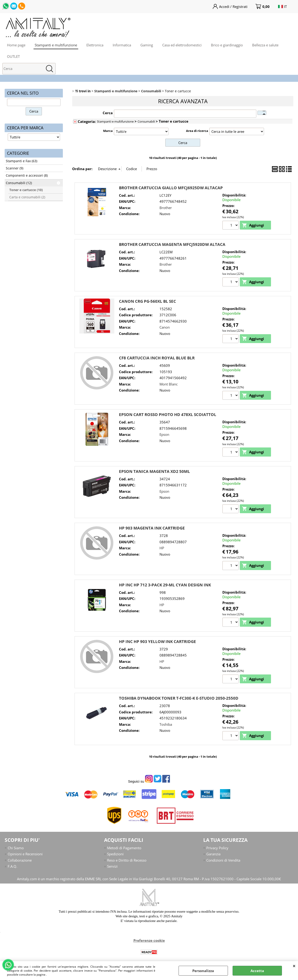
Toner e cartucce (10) (26, 190)
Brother (166, 208)
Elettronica (95, 45)
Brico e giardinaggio (227, 45)
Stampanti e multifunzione (56, 45)
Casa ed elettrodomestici (182, 45)
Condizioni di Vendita (223, 860)
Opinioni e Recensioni (25, 854)
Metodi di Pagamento (124, 848)
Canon (165, 327)
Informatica (122, 45)
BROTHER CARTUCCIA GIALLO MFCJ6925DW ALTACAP (171, 188)
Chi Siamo (16, 848)
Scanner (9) (15, 168)
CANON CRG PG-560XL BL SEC (147, 301)
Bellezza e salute (265, 45)
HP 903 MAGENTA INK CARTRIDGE (152, 528)
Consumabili (146, 121)
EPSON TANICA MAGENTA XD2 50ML (154, 471)
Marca (108, 131)
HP (162, 548)
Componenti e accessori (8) (27, 175)
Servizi (112, 866)
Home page (16, 45)
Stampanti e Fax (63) (22, 161)
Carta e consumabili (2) (27, 197)
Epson (164, 434)
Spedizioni (115, 854)
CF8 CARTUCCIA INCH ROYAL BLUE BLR (157, 358)
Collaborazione (20, 860)
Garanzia (213, 854)
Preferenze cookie (149, 940)
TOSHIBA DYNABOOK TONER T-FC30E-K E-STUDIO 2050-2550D (179, 698)
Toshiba (166, 724)
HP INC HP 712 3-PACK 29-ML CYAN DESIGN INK (165, 585)
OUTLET (13, 56)
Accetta (257, 971)
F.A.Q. (12, 866)
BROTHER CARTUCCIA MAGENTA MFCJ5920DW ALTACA (172, 244)
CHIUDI (294, 966)
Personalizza (203, 971)
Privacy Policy (217, 848)
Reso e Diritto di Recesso (127, 860)
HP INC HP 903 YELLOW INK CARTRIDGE (157, 641)
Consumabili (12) (19, 183)
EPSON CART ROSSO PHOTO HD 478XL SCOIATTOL (168, 414)
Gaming (147, 45)
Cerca (108, 113)
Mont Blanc (169, 384)
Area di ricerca (197, 131)
